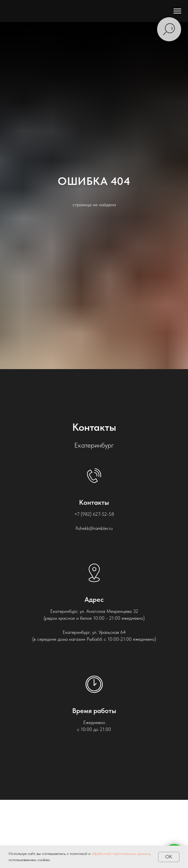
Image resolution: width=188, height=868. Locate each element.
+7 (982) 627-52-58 (94, 514)
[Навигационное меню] (177, 11)
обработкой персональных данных (121, 854)
